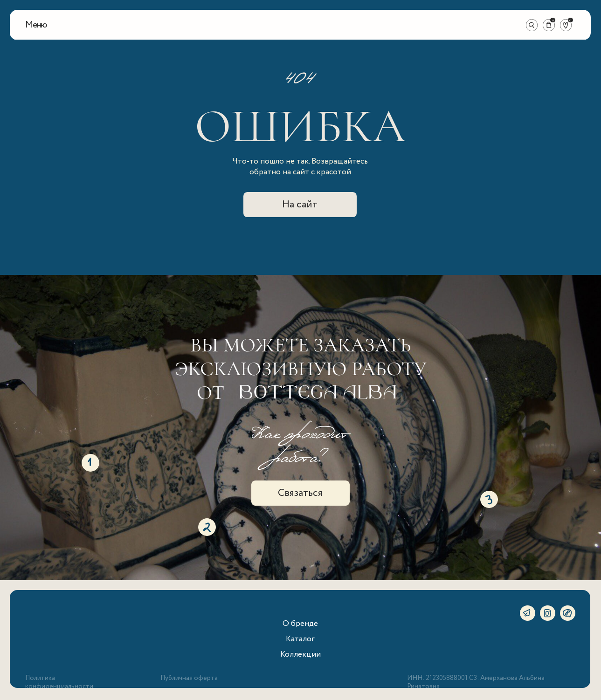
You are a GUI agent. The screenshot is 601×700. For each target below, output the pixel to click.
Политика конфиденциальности (59, 682)
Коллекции (300, 654)
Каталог (300, 639)
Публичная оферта (189, 678)
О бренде (300, 624)
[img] (300, 25)
